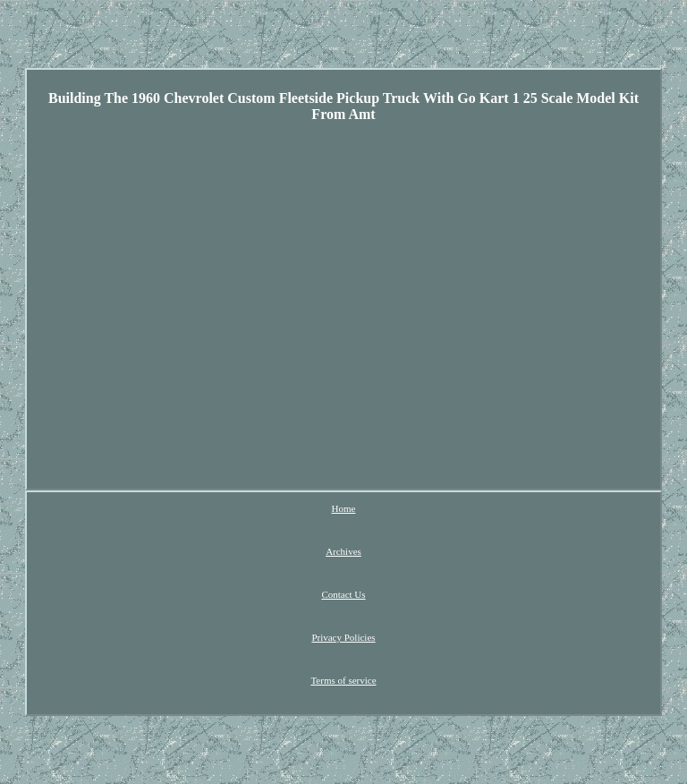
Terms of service (343, 680)
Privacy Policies (343, 637)
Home (344, 508)
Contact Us (343, 594)
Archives (343, 551)
